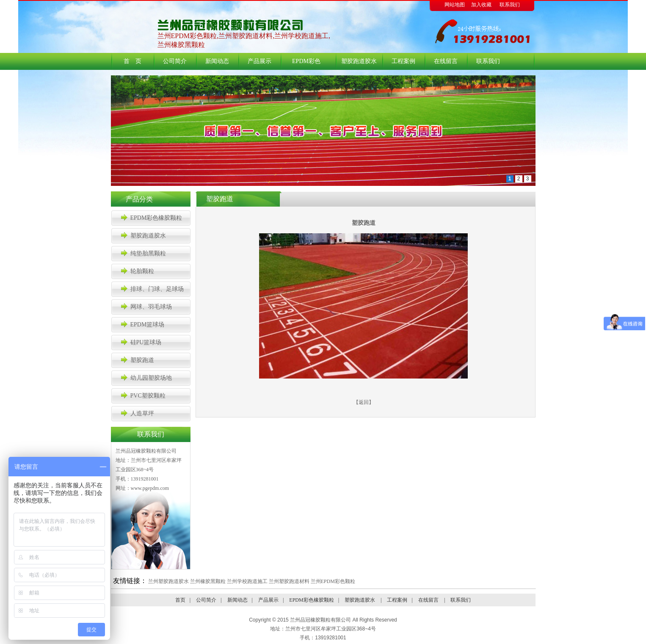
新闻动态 (217, 61)
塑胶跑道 (142, 360)
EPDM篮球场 (148, 325)
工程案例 (403, 61)
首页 (180, 600)
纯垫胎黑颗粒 (148, 253)
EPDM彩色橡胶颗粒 (302, 64)
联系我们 (510, 5)
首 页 (133, 61)
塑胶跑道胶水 (357, 61)
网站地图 (455, 5)
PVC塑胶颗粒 (148, 396)
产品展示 (260, 61)
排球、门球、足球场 (157, 289)
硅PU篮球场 (146, 342)
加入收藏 (481, 5)
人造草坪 (142, 413)
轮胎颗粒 (142, 271)
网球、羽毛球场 (151, 307)
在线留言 (446, 61)
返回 (364, 402)
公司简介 (175, 61)
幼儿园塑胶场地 (151, 378)
